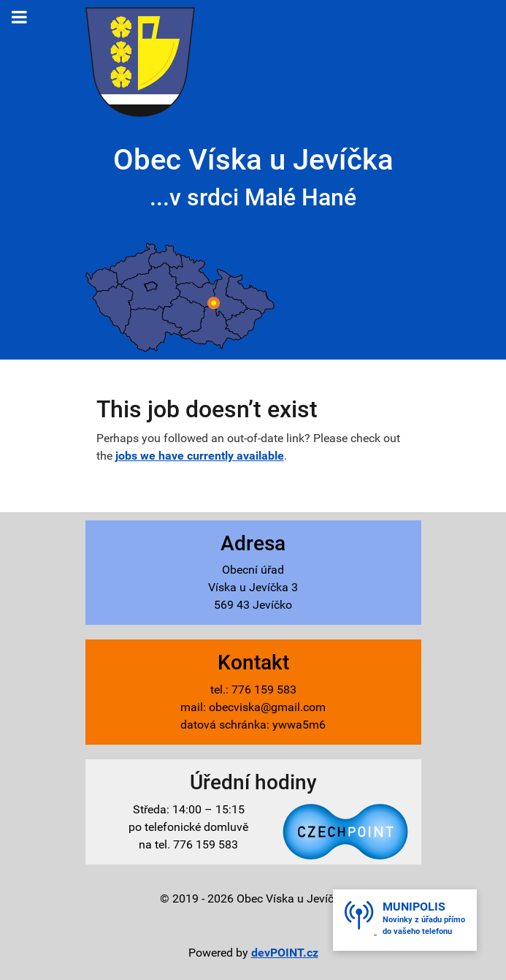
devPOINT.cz (285, 953)
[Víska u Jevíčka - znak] (140, 61)
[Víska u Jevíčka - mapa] (180, 297)
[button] (405, 920)
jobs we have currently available (200, 456)
